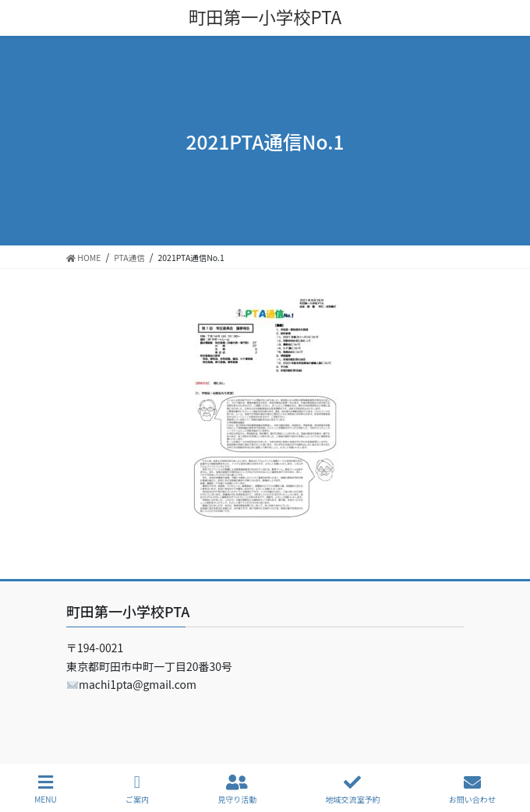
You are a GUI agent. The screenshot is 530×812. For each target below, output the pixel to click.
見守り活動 (237, 789)
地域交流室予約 (352, 789)
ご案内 (137, 789)
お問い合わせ (472, 789)
